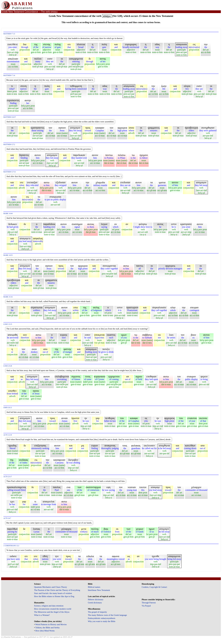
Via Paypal (146, 606)
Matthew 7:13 (9, 34)
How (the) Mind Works (45, 631)
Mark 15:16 (8, 297)
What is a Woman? (42, 615)
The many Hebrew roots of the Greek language (107, 615)
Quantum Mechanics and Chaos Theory (51, 587)
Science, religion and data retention (49, 606)
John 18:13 (8, 408)
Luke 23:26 (8, 366)
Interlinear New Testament (99, 590)
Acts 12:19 (8, 435)
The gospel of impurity (97, 612)
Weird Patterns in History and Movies (51, 624)
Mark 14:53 (8, 255)
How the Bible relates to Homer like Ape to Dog (54, 596)
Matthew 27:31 (10, 172)
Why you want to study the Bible (102, 621)
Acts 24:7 (7, 518)
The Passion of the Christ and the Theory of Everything (57, 590)
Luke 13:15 (8, 324)
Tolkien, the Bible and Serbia (47, 628)
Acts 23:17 (8, 477)
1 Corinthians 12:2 (11, 546)
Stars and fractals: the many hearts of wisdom (53, 593)
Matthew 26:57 (10, 117)
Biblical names (94, 587)
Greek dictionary (95, 603)
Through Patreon (149, 603)
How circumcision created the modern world (53, 609)
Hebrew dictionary (96, 599)
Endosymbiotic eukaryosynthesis (102, 618)
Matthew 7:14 (9, 75)
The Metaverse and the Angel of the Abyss (52, 612)
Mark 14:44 (8, 214)
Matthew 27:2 (9, 145)
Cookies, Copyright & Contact (154, 587)
